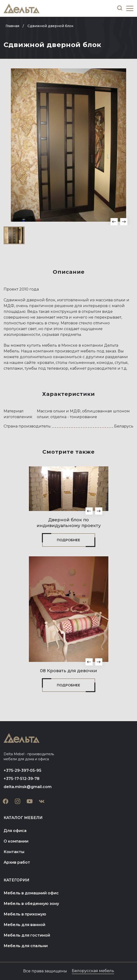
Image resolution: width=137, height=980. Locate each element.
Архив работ (17, 862)
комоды (105, 363)
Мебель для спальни (26, 946)
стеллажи (13, 368)
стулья (121, 363)
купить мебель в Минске (52, 345)
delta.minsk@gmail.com (28, 787)
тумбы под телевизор (46, 368)
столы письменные (75, 363)
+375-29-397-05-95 (23, 770)
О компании (16, 841)
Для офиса (15, 831)
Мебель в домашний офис (31, 893)
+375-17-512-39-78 (22, 779)
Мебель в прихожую (25, 914)
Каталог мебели (23, 818)
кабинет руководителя (93, 368)
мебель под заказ (98, 351)
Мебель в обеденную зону (31, 904)
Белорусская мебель (93, 971)
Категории (16, 880)
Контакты (14, 852)
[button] (114, 222)
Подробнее (68, 540)
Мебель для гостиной (27, 935)
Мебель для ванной (24, 925)
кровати (46, 363)
